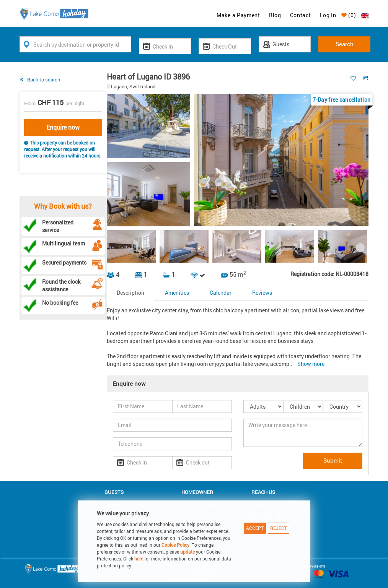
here (139, 559)
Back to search (44, 80)
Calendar (221, 293)
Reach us (263, 492)
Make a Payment (238, 15)
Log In (328, 15)
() (349, 15)
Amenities (177, 293)
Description (130, 293)
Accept (255, 528)
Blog (275, 15)
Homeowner (197, 492)
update (188, 552)
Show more (311, 364)
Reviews (262, 293)
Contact (301, 15)
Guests (114, 492)
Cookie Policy (175, 545)
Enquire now (63, 127)
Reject (279, 528)
